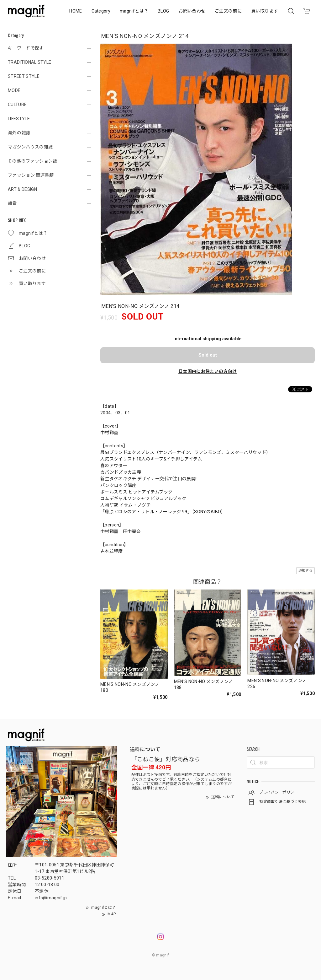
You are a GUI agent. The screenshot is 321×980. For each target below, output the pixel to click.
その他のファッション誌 (33, 161)
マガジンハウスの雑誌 (30, 147)
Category (101, 11)
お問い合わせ (192, 11)
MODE (14, 90)
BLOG (163, 11)
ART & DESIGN (22, 189)
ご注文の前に (228, 11)
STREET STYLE (24, 76)
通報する (305, 571)
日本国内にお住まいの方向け (208, 371)
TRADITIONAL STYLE (29, 62)
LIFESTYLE (19, 119)
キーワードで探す (26, 48)
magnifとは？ (134, 11)
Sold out (208, 355)
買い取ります (265, 11)
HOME (76, 11)
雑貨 (12, 203)
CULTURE (17, 105)
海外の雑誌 (19, 133)
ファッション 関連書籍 (31, 175)
